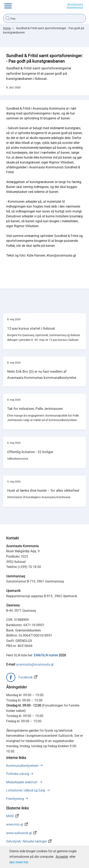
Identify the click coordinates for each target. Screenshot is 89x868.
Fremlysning (15, 799)
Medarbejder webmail (22, 782)
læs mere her (19, 862)
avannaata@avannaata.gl (35, 664)
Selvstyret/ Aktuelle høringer (26, 841)
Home (7, 28)
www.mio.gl (15, 824)
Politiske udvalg (18, 774)
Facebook (26, 677)
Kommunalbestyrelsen (22, 766)
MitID (10, 816)
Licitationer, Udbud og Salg (26, 790)
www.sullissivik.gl (19, 833)
